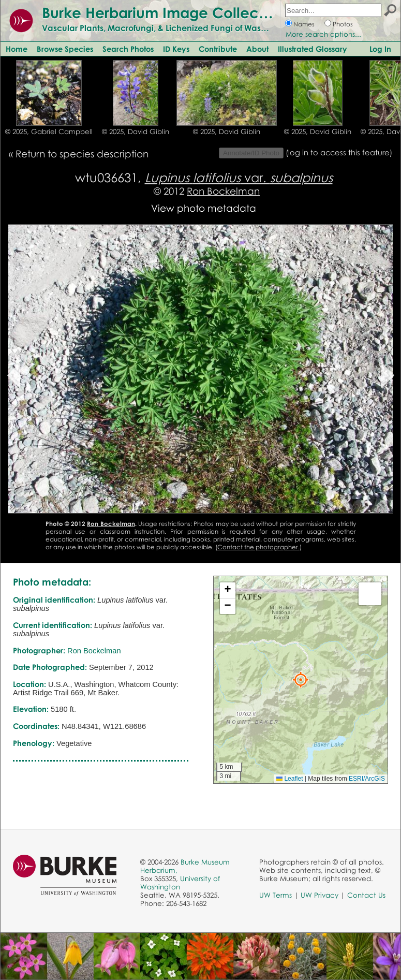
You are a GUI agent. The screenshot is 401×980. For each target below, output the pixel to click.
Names (304, 24)
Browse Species (65, 49)
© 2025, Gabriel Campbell (49, 131)
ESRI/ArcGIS (367, 779)
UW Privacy (320, 895)
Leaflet (289, 779)
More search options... (323, 34)
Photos (343, 24)
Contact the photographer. (258, 547)
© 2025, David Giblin (136, 131)
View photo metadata (204, 208)
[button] (301, 680)
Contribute (218, 49)
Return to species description (82, 153)
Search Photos (128, 49)
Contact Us (366, 895)
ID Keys (176, 49)
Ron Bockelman (223, 191)
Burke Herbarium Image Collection (163, 12)
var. (239, 177)
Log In (380, 49)
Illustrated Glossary (313, 49)
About (257, 49)
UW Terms (276, 895)
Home (17, 49)
